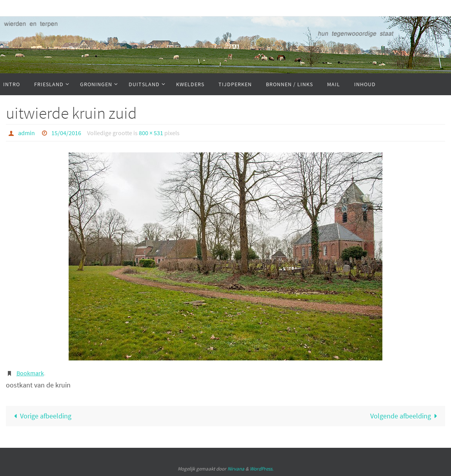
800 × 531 (151, 133)
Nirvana (236, 469)
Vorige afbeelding (41, 416)
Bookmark (30, 373)
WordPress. (262, 469)
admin (26, 133)
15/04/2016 (66, 133)
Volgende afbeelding (406, 416)
